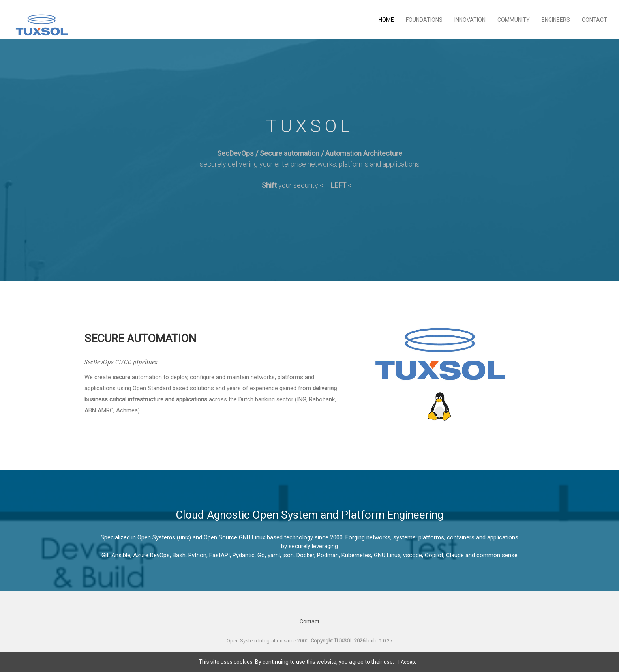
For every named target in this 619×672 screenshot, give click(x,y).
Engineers (556, 20)
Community (514, 20)
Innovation (470, 20)
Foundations (424, 20)
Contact (595, 20)
